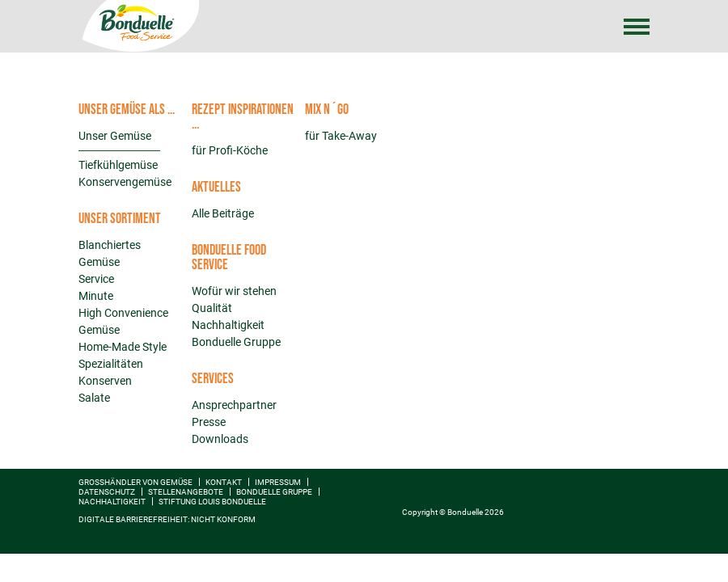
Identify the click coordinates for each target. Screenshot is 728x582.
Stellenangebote (186, 492)
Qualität (212, 308)
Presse (209, 422)
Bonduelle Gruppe (236, 342)
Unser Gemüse (115, 136)
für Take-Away (341, 136)
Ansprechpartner (234, 405)
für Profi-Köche (230, 150)
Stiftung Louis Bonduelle (212, 502)
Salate (94, 398)
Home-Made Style (123, 347)
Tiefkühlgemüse (118, 165)
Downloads (220, 439)
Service (96, 279)
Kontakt (224, 482)
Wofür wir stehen (234, 291)
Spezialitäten (111, 364)
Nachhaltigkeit (228, 325)
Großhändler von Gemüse (135, 482)
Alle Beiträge (223, 213)
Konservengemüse (125, 182)
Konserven (105, 381)
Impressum (278, 482)
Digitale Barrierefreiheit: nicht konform (167, 519)
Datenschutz (107, 492)
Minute (96, 296)
